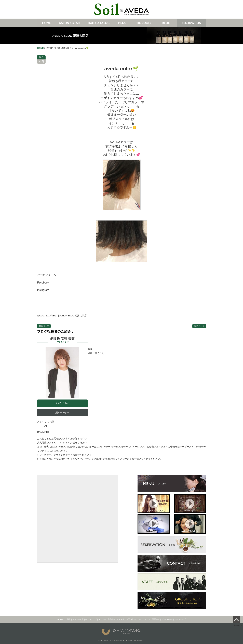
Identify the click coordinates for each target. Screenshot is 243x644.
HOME (60, 619)
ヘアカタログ (91, 619)
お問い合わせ (132, 619)
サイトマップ (180, 619)
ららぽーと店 (78, 619)
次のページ (199, 326)
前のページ (44, 326)
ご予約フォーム (47, 275)
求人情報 (121, 619)
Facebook (43, 283)
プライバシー (167, 619)
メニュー (102, 619)
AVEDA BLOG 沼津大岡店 (70, 36)
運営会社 (156, 619)
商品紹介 (111, 619)
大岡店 (68, 619)
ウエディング (145, 619)
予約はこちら (62, 403)
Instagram (43, 290)
